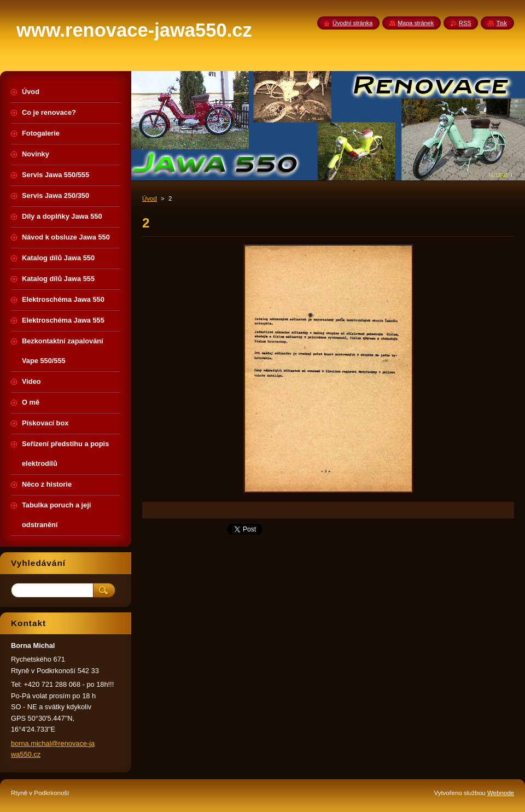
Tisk (501, 23)
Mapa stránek (416, 23)
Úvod (150, 198)
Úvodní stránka (352, 23)
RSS (465, 23)
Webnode (501, 793)
